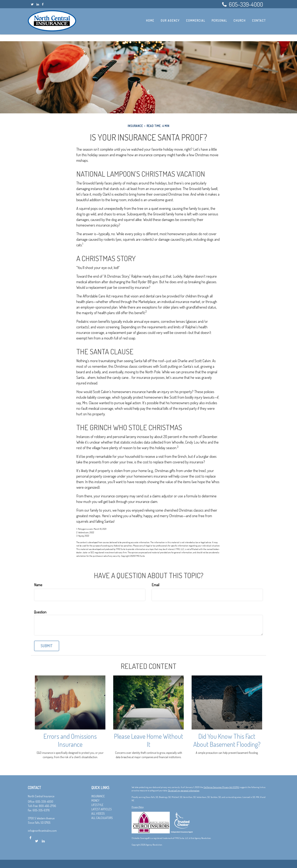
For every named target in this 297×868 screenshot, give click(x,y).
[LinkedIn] (38, 4)
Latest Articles (102, 809)
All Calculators (102, 818)
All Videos (98, 813)
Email (155, 585)
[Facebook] (43, 4)
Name (38, 585)
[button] (171, 21)
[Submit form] (47, 646)
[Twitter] (32, 4)
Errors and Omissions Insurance (70, 740)
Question (40, 612)
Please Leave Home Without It (149, 740)
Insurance (98, 796)
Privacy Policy (138, 807)
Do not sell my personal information (184, 790)
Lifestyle (97, 805)
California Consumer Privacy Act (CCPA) (221, 787)
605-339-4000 (243, 4)
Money (95, 800)
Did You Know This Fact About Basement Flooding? (227, 740)
